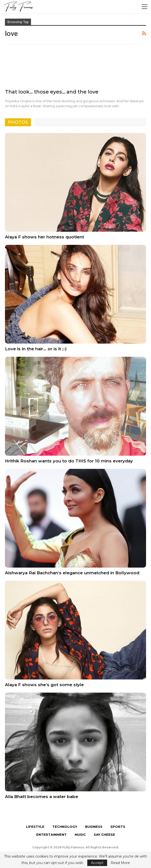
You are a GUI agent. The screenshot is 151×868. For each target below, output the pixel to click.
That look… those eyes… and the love (52, 92)
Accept (97, 863)
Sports (118, 827)
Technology (65, 827)
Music (80, 835)
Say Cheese (104, 835)
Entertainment (51, 835)
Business (94, 827)
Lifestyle (35, 827)
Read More (120, 863)
